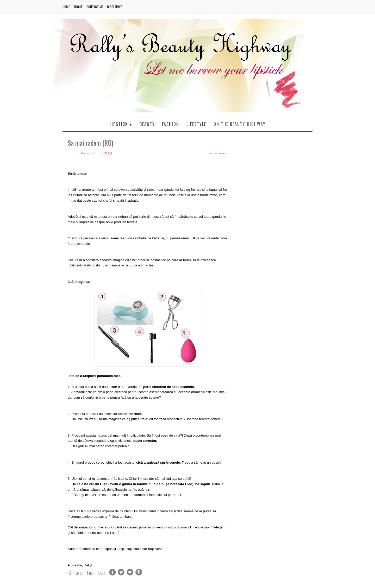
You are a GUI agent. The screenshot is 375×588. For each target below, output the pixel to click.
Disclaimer (115, 7)
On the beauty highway (240, 124)
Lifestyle (196, 124)
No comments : (219, 153)
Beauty (147, 124)
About (78, 7)
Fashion (171, 124)
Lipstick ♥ (121, 124)
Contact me (95, 7)
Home (66, 7)
